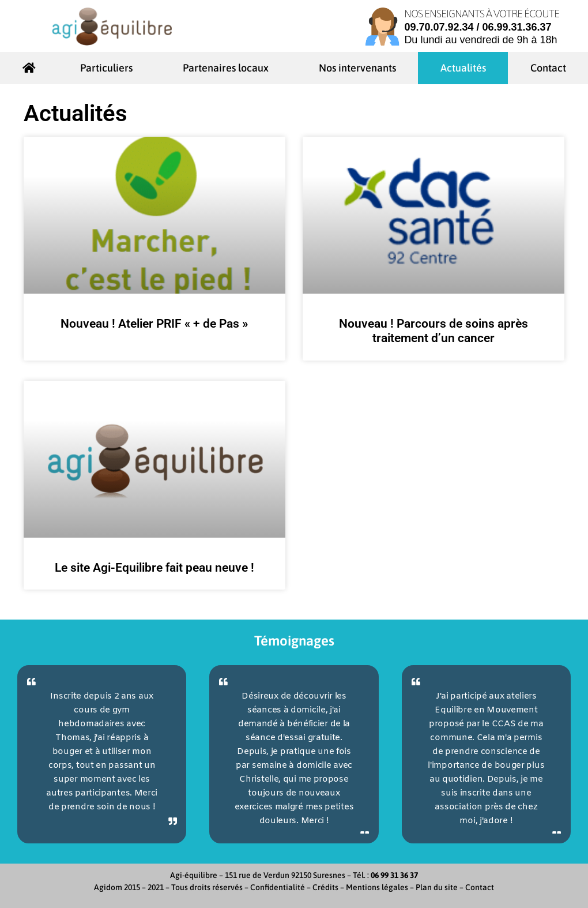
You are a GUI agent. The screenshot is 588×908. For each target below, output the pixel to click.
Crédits (325, 887)
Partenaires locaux (229, 68)
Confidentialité (278, 887)
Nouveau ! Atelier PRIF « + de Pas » (154, 324)
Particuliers (109, 68)
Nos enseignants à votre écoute (482, 14)
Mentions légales (377, 887)
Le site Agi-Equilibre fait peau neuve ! (154, 568)
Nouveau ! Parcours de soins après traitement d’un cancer (434, 331)
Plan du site (437, 887)
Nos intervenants (357, 68)
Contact (548, 68)
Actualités (463, 68)
